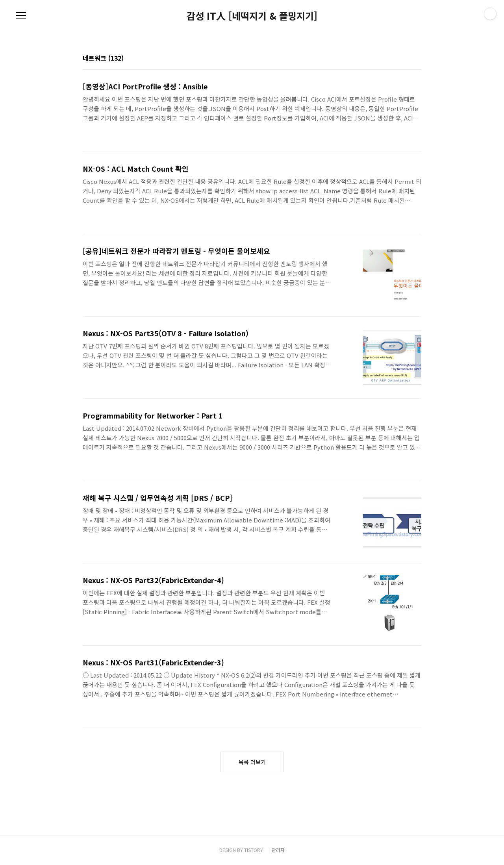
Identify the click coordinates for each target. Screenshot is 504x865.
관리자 (278, 850)
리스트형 (417, 59)
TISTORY (254, 850)
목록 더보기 (252, 762)
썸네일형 (406, 59)
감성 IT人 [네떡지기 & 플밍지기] (252, 16)
